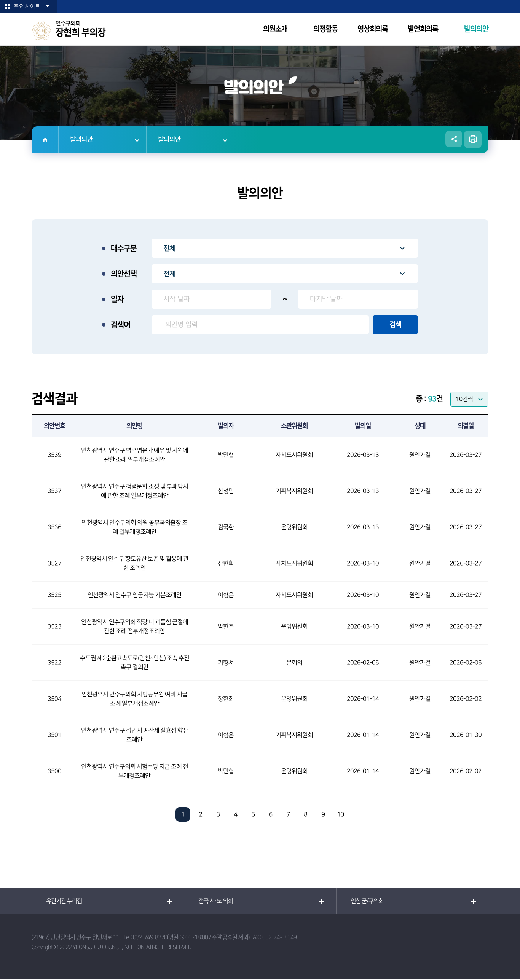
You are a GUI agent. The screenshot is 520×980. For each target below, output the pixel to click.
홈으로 (45, 140)
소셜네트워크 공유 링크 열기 (453, 139)
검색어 (120, 325)
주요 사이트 (27, 6)
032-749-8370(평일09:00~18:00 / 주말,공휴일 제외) (191, 938)
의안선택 (124, 274)
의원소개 (275, 29)
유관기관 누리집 (66, 902)
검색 (396, 325)
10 (340, 814)
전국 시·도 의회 (217, 902)
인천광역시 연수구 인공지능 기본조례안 (135, 595)
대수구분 (124, 249)
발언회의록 (423, 29)
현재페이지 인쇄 (473, 139)
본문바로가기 (0, 0)
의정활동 (325, 29)
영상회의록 (373, 29)
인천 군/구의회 (368, 902)
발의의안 (476, 29)
